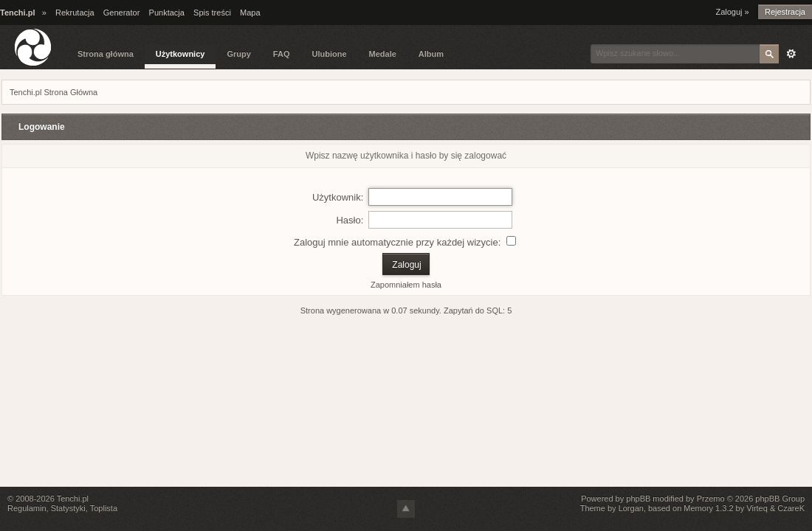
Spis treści (212, 13)
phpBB (638, 499)
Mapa (250, 13)
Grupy (238, 54)
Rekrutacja (75, 13)
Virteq (757, 508)
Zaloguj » (732, 12)
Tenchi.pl (73, 499)
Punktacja (167, 13)
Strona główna (106, 54)
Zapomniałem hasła (406, 285)
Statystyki (68, 508)
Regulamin (27, 508)
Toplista (104, 508)
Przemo (711, 499)
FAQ (282, 54)
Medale (383, 54)
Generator (122, 13)
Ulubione (329, 54)
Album (431, 54)
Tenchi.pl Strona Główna (54, 92)
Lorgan (631, 508)
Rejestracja (785, 12)
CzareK (791, 508)
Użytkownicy (180, 54)
